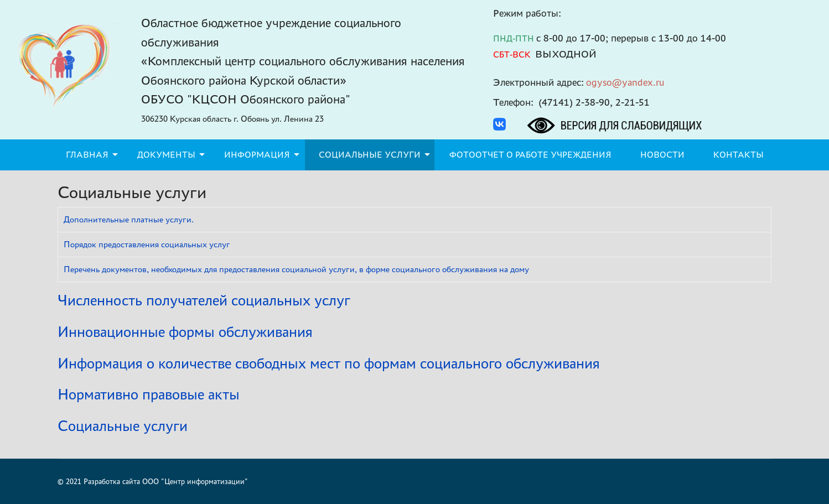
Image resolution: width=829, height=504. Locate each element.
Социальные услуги (370, 155)
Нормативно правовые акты (149, 394)
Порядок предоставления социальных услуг (147, 244)
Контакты (739, 155)
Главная (87, 155)
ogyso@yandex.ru (625, 82)
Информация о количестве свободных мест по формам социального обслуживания (329, 363)
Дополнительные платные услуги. (129, 219)
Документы (166, 155)
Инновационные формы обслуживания (185, 332)
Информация (257, 155)
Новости (662, 155)
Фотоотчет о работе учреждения (530, 155)
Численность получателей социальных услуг (204, 300)
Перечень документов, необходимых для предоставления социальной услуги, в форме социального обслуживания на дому (296, 269)
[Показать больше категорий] (764, 295)
